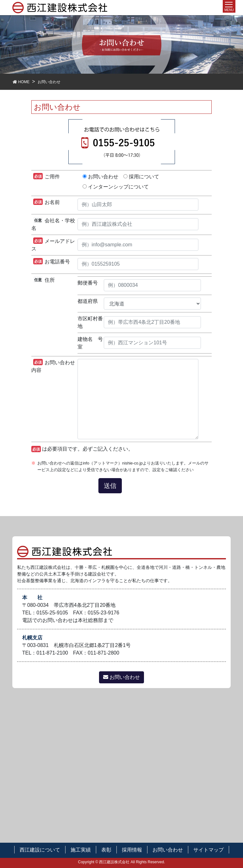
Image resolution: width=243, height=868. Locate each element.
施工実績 (81, 850)
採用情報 (132, 850)
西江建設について (40, 850)
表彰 (106, 850)
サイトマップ (209, 850)
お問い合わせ (121, 677)
